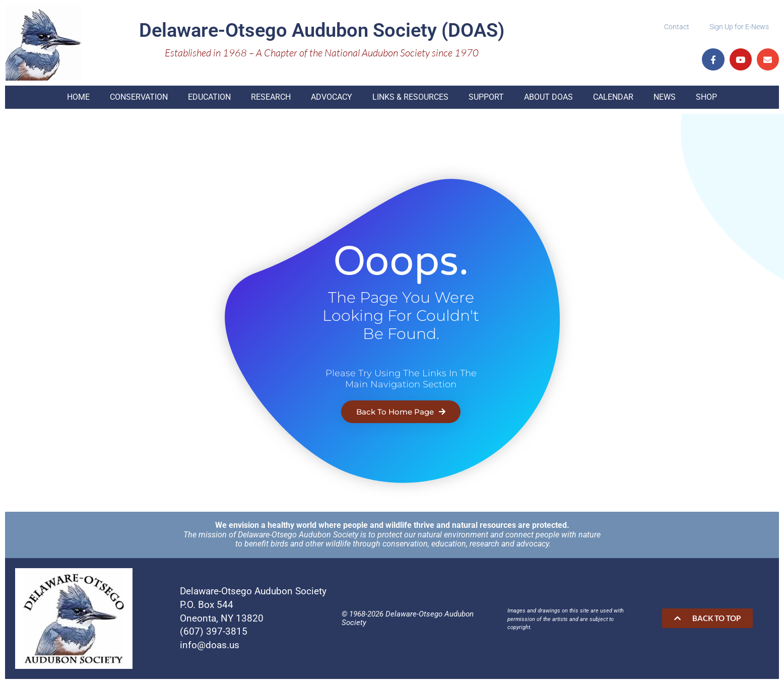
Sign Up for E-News (739, 27)
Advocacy (332, 97)
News (665, 97)
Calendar (613, 97)
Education (209, 97)
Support (486, 97)
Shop (706, 97)
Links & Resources (410, 97)
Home (78, 97)
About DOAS (548, 97)
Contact (677, 27)
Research (271, 97)
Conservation (139, 97)
